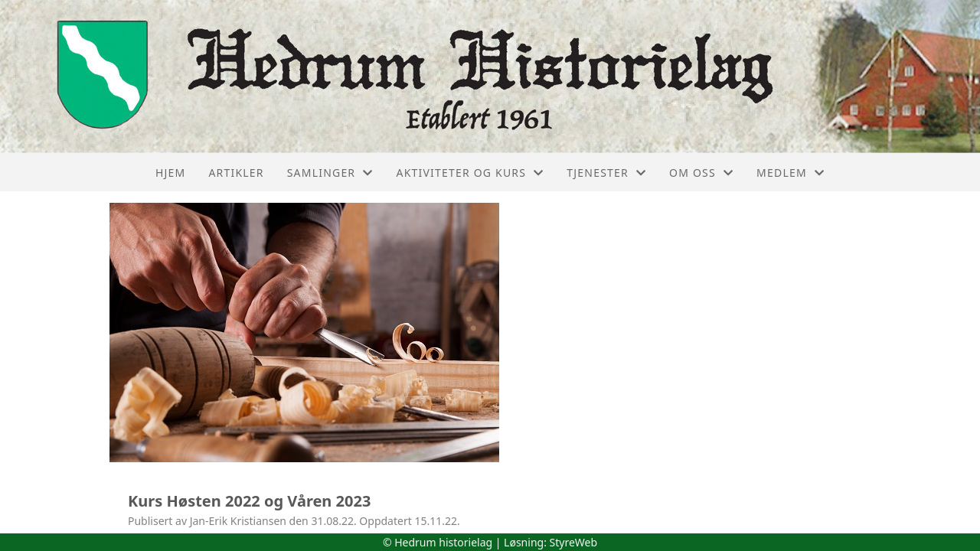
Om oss (701, 173)
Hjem (170, 173)
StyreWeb (574, 542)
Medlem (791, 173)
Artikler (236, 173)
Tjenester (606, 173)
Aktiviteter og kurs (470, 173)
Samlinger (330, 173)
